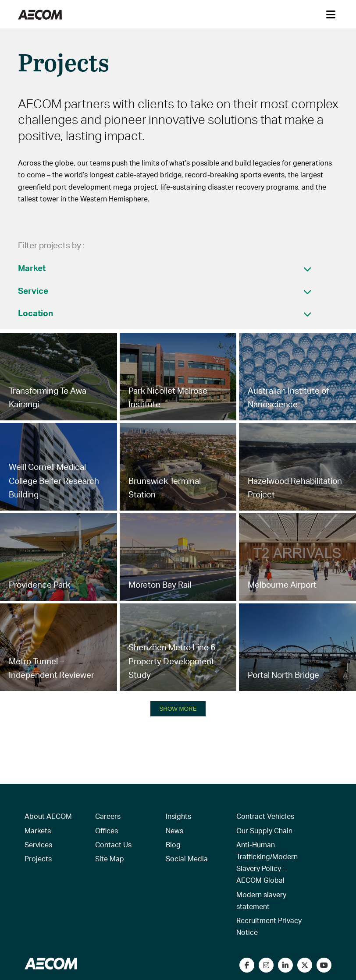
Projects (38, 858)
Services (38, 844)
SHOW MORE (178, 709)
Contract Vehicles (265, 816)
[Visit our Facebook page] (247, 965)
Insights (178, 816)
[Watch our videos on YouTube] (324, 965)
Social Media (187, 858)
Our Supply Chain (264, 830)
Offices (107, 830)
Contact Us (113, 844)
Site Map (110, 858)
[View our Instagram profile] (266, 965)
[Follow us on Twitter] (305, 965)
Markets (38, 830)
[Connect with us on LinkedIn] (285, 965)
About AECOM (48, 816)
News (174, 830)
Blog (173, 844)
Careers (108, 816)
